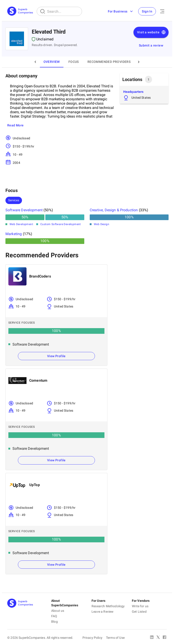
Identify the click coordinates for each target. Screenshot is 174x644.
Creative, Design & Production (114, 210)
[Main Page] (20, 11)
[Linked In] (152, 638)
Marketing (14, 234)
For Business (121, 11)
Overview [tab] (52, 62)
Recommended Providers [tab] (109, 62)
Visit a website (151, 32)
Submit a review (151, 45)
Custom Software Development (61, 224)
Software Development (24, 210)
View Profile (56, 356)
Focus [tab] (74, 62)
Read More (16, 125)
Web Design (101, 224)
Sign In (147, 11)
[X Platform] (158, 638)
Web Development (21, 224)
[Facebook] (164, 638)
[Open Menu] (162, 11)
